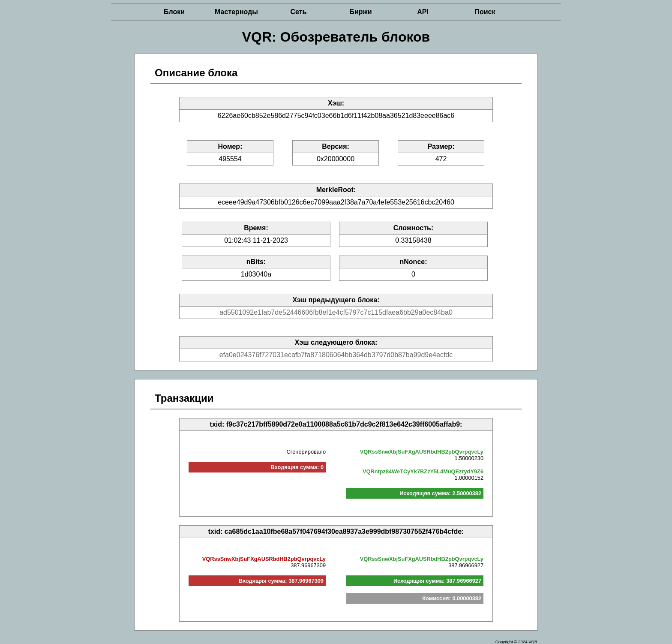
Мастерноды (236, 12)
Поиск (485, 12)
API (423, 12)
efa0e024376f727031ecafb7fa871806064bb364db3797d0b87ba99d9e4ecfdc (336, 355)
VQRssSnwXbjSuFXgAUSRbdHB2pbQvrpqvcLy (422, 452)
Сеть (299, 12)
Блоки (174, 12)
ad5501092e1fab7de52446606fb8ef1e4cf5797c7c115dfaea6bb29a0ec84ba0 (336, 312)
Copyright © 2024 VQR (516, 642)
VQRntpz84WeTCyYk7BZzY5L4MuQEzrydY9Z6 (423, 471)
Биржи (360, 12)
